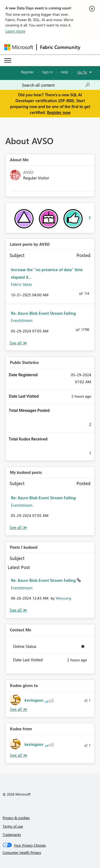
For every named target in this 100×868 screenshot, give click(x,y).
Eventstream (22, 320)
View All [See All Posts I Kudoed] (18, 610)
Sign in (47, 72)
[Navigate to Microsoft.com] (19, 47)
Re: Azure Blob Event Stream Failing (43, 313)
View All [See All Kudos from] (19, 755)
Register (27, 72)
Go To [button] (82, 72)
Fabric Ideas (21, 284)
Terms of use (13, 826)
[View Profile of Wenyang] (63, 598)
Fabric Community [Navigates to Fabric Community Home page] (60, 47)
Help (64, 72)
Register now (59, 112)
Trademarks (12, 834)
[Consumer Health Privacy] (50, 852)
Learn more (15, 31)
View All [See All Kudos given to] (19, 709)
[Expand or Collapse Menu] (8, 60)
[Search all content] (56, 85)
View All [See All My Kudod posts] (18, 527)
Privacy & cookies (16, 818)
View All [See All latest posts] (18, 343)
